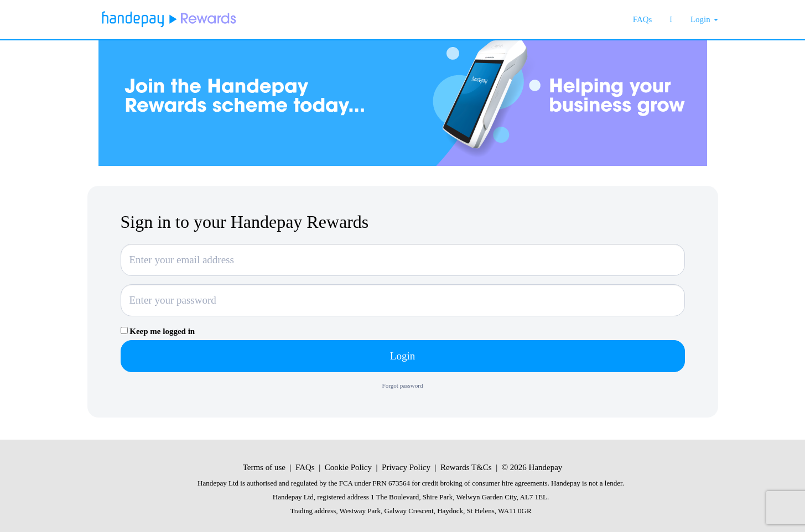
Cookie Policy (348, 467)
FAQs (305, 467)
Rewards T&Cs (466, 467)
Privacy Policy (406, 467)
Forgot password (403, 385)
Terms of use (264, 467)
